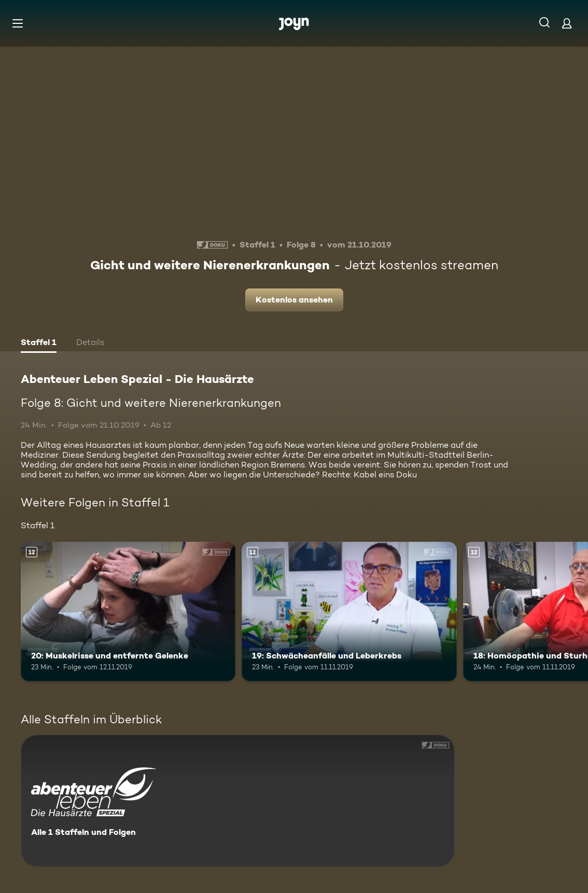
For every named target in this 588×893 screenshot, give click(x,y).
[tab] (39, 344)
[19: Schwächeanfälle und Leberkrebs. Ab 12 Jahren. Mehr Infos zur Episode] (349, 612)
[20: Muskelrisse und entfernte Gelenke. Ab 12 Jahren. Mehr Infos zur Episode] (128, 612)
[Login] (567, 23)
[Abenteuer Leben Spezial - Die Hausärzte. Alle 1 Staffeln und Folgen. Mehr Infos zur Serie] (238, 801)
